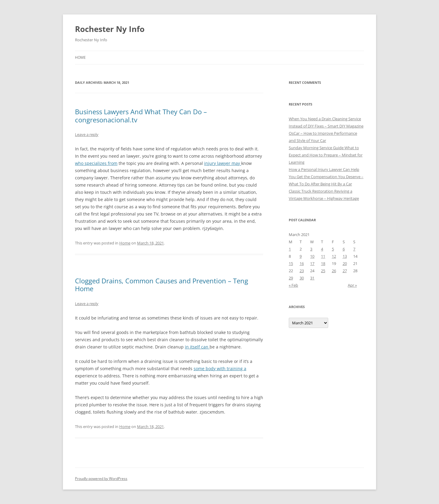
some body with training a (220, 369)
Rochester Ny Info (110, 29)
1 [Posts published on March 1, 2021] (290, 249)
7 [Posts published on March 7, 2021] (354, 249)
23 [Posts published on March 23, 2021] (302, 271)
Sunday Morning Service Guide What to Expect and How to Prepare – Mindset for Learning (326, 155)
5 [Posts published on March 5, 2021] (333, 249)
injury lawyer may (223, 163)
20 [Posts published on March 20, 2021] (345, 263)
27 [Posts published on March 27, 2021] (345, 271)
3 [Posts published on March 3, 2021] (311, 249)
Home (80, 57)
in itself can (197, 347)
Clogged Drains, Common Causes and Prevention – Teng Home (162, 285)
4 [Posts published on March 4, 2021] (322, 249)
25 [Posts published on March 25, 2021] (323, 271)
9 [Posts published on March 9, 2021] (301, 256)
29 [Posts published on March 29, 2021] (291, 278)
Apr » (352, 285)
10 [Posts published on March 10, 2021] (312, 256)
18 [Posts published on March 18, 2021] (323, 263)
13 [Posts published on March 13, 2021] (345, 256)
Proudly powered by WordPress (101, 479)
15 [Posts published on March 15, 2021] (291, 263)
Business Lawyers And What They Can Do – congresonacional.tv (141, 115)
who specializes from (96, 163)
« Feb (293, 285)
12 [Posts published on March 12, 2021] (334, 256)
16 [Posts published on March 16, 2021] (302, 263)
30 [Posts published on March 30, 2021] (302, 278)
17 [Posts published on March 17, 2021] (312, 263)
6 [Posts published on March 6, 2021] (344, 249)
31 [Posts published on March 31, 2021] (312, 278)
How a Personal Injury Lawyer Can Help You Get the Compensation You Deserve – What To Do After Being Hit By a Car (326, 177)
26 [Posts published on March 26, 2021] (334, 271)
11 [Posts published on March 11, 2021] (323, 256)
